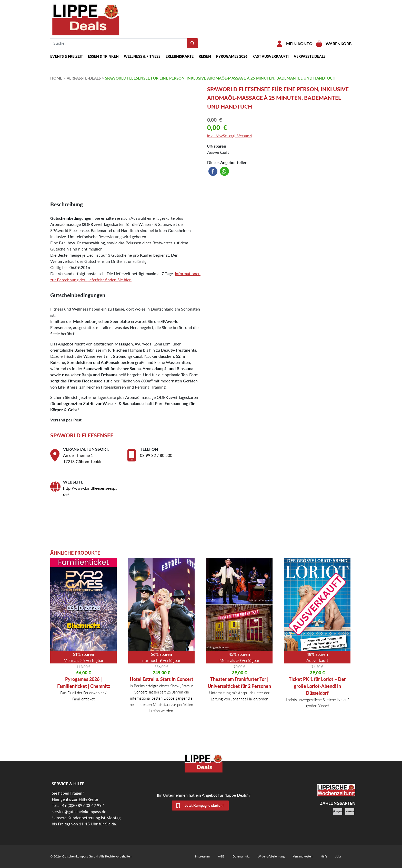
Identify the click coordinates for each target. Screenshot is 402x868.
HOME (56, 78)
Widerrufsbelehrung (271, 856)
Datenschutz (241, 856)
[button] (213, 171)
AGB (221, 856)
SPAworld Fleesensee (82, 435)
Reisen (205, 56)
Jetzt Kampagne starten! (204, 806)
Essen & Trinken (103, 56)
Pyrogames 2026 (232, 56)
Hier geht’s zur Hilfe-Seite (75, 799)
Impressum (202, 856)
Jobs (338, 856)
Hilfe (324, 856)
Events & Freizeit (67, 56)
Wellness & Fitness (142, 56)
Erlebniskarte (180, 56)
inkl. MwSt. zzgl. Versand (229, 136)
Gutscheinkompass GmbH (80, 856)
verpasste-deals (84, 78)
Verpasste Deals (310, 56)
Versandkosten (303, 856)
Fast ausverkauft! (271, 56)
